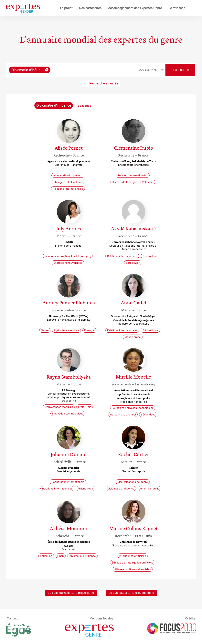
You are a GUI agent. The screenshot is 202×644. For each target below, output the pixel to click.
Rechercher (180, 70)
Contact (12, 618)
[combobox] (69, 70)
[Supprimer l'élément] (47, 70)
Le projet (66, 8)
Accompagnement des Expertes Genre (135, 8)
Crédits (190, 618)
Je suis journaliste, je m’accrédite (71, 593)
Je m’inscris (177, 8)
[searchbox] (90, 70)
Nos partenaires (90, 8)
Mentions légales (101, 618)
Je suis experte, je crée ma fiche (131, 593)
